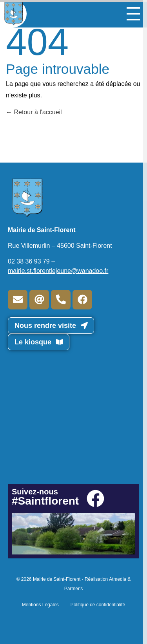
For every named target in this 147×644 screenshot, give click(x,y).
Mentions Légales (40, 605)
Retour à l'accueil (34, 112)
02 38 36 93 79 (29, 261)
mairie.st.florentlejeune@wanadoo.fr (58, 271)
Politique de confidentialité (98, 605)
